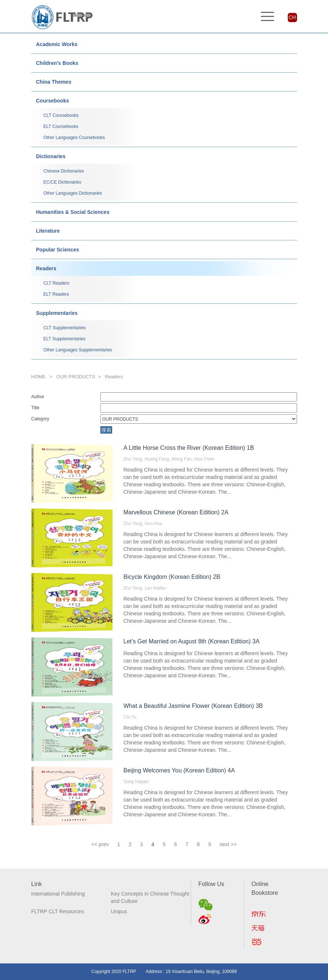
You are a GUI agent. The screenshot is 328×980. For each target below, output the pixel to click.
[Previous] (100, 844)
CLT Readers (56, 283)
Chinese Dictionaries (64, 171)
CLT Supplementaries (65, 328)
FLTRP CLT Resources (58, 911)
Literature (48, 231)
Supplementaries (57, 313)
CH (292, 17)
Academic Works (57, 44)
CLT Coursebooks (61, 115)
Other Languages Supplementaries (78, 350)
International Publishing (58, 894)
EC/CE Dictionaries (63, 182)
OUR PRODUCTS (76, 377)
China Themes (54, 82)
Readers (46, 268)
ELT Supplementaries (65, 339)
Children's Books (57, 63)
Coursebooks (53, 101)
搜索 (106, 430)
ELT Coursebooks (61, 126)
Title (35, 408)
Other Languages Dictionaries (73, 193)
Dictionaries (51, 156)
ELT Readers (56, 294)
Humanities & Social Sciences (73, 212)
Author (38, 397)
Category (40, 419)
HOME (39, 377)
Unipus (119, 911)
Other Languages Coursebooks (74, 138)
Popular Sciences (58, 250)
